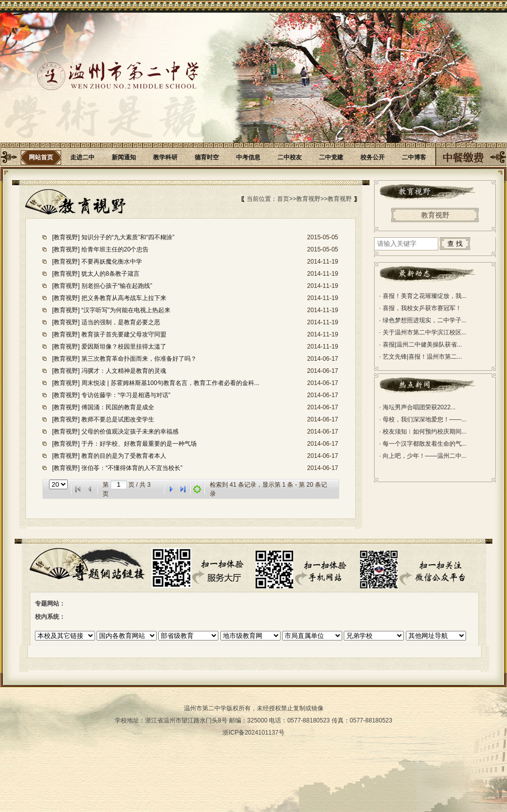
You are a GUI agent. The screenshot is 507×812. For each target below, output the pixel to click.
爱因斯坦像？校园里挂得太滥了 (124, 347)
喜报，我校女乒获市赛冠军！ (420, 308)
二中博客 (414, 157)
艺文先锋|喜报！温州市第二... (421, 357)
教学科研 (165, 157)
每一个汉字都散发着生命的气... (423, 444)
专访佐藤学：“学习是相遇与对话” (126, 395)
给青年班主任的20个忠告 (115, 249)
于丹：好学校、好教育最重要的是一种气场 (139, 444)
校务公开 (373, 157)
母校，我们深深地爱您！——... (423, 419)
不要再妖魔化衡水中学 (112, 262)
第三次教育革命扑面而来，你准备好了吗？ (139, 359)
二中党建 (331, 157)
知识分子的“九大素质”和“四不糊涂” (128, 237)
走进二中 (82, 157)
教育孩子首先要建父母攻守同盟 (124, 334)
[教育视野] (67, 237)
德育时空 (207, 157)
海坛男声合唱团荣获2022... (417, 407)
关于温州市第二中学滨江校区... (423, 332)
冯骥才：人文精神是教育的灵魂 (124, 371)
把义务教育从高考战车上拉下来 (124, 298)
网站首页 (41, 157)
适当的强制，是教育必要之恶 (121, 322)
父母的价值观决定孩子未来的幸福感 (130, 432)
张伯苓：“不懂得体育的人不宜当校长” (132, 468)
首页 (283, 199)
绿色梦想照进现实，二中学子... (423, 320)
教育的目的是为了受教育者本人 (124, 456)
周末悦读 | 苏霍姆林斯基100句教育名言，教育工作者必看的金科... (170, 383)
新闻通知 (124, 157)
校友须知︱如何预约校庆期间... (423, 432)
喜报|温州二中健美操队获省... (421, 345)
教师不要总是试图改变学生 (118, 419)
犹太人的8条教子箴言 (110, 274)
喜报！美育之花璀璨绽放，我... (423, 296)
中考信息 (248, 157)
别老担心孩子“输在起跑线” (117, 286)
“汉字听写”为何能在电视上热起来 (126, 310)
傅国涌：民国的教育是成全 (118, 407)
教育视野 (308, 199)
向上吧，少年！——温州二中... (423, 456)
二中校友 (290, 157)
